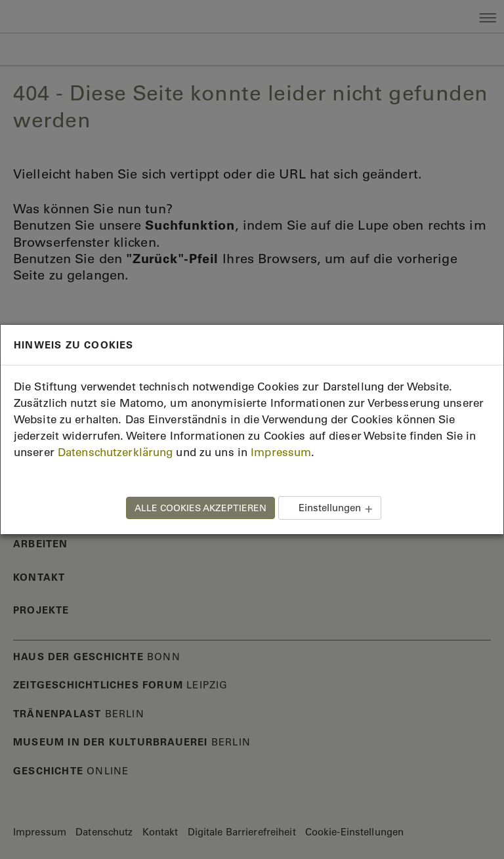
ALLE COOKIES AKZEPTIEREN (200, 508)
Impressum (281, 452)
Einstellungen (330, 508)
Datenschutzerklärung (115, 452)
